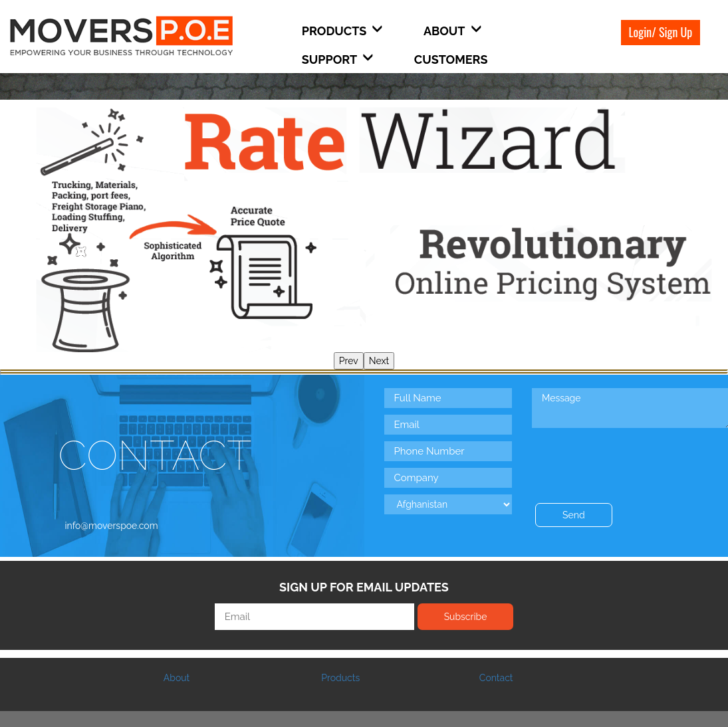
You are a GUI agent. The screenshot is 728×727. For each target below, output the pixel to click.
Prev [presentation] (349, 361)
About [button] (452, 31)
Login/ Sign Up (661, 32)
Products (340, 678)
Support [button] (338, 59)
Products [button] (342, 31)
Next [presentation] (379, 361)
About (177, 678)
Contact (496, 678)
